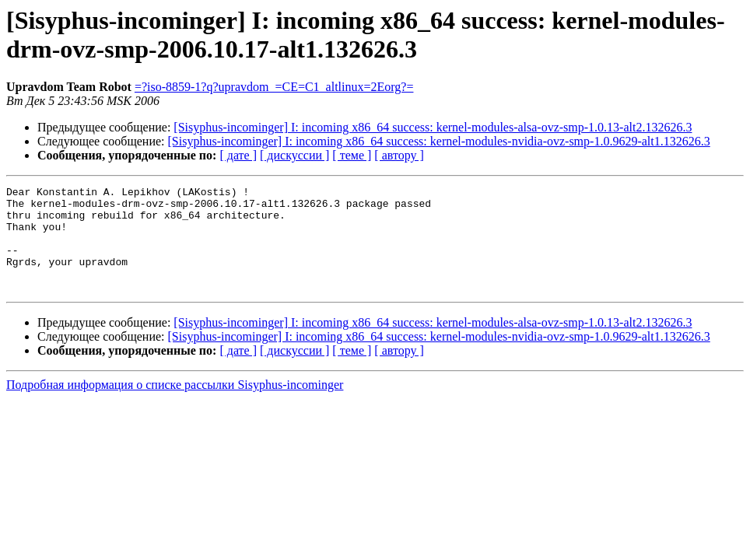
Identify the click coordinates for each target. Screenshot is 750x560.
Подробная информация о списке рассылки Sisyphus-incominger (175, 406)
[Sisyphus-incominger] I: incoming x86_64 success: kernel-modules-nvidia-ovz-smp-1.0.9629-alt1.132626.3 (439, 141)
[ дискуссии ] (294, 155)
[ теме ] (352, 155)
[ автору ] (399, 155)
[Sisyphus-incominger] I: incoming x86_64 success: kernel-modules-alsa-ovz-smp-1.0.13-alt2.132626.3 (433, 127)
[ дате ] (238, 155)
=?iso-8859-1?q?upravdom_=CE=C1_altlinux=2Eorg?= (274, 87)
